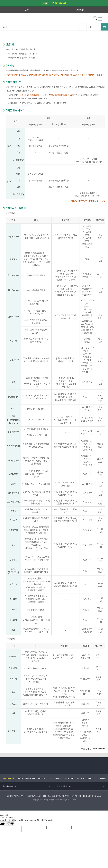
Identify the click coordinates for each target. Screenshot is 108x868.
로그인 (27, 10)
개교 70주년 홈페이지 (54, 3)
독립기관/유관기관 (10, 786)
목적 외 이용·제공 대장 (27, 778)
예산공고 (80, 778)
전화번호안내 (70, 778)
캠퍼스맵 (59, 778)
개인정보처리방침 (9, 778)
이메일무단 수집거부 (45, 778)
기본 (90, 27)
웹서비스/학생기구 (64, 786)
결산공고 (90, 778)
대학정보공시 (101, 778)
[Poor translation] (10, 824)
